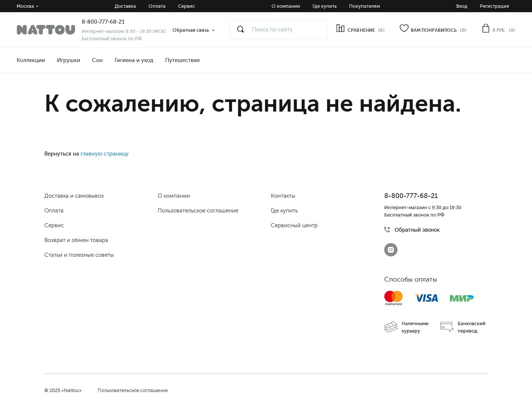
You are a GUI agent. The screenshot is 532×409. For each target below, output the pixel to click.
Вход (462, 6)
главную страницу (105, 154)
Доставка (125, 6)
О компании (286, 6)
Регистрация (495, 6)
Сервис (187, 6)
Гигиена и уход (134, 60)
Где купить (325, 6)
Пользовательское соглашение (198, 211)
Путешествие (183, 60)
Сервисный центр (294, 225)
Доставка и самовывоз (74, 196)
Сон (97, 60)
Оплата (157, 6)
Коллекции (31, 60)
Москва (25, 6)
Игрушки (69, 60)
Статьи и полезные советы (79, 255)
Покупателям (364, 6)
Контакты (283, 196)
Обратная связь (191, 30)
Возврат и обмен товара (76, 240)
